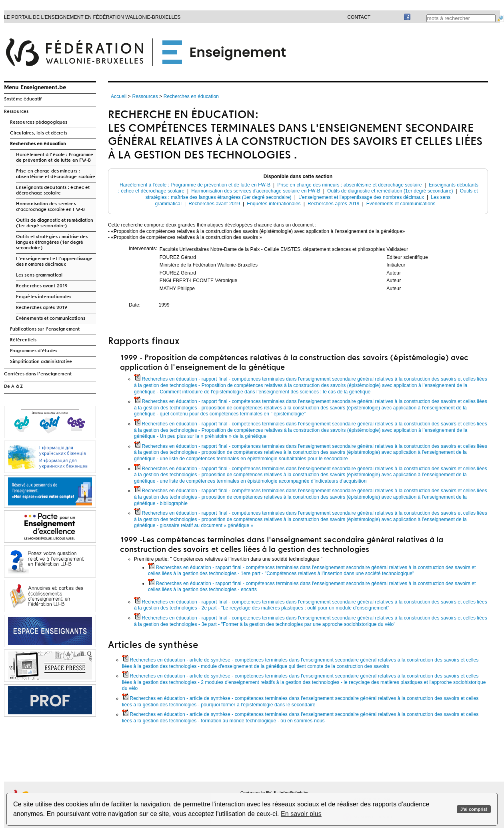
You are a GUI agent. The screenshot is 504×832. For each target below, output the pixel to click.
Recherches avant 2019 (42, 286)
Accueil (119, 96)
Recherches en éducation (38, 144)
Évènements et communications (51, 319)
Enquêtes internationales (44, 297)
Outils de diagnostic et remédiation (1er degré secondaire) (55, 223)
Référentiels (23, 340)
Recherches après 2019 (42, 308)
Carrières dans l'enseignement (38, 374)
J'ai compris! (474, 809)
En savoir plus (301, 814)
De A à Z (13, 387)
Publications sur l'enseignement (45, 329)
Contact (359, 17)
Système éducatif (23, 99)
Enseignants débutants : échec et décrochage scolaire (53, 190)
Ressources (16, 112)
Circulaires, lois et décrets (39, 133)
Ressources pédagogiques (39, 122)
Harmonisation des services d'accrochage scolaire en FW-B (50, 207)
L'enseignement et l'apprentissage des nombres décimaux (54, 262)
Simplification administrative (41, 362)
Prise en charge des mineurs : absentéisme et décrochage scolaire (56, 174)
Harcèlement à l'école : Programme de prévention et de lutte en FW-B (55, 158)
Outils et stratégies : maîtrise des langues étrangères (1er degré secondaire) (52, 243)
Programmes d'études (34, 351)
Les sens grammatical (39, 275)
